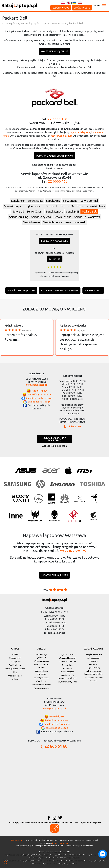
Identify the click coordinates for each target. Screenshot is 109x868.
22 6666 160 (57, 119)
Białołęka (22, 861)
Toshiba (76, 855)
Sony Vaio (83, 855)
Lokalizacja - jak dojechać (55, 439)
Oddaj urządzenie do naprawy (55, 156)
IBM (37, 855)
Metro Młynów (39, 391)
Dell (88, 855)
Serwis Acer (18, 201)
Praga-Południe (47, 861)
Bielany (28, 861)
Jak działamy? (93, 290)
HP (58, 855)
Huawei (31, 858)
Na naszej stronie (18, 840)
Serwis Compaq (13, 206)
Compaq (95, 855)
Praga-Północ (57, 861)
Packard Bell (89, 211)
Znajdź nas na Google (39, 402)
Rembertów (65, 861)
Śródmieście (73, 861)
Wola (70, 864)
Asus (17, 855)
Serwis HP (52, 206)
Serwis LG (18, 211)
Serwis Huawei (32, 222)
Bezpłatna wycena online (54, 241)
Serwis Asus (53, 201)
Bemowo (16, 861)
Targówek (81, 861)
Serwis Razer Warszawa (57, 222)
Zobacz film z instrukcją (54, 446)
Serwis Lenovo (54, 211)
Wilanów (35, 864)
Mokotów (34, 861)
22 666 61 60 (55, 259)
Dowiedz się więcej (60, 843)
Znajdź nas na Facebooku (39, 398)
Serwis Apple (35, 201)
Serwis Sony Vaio (41, 217)
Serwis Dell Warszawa (87, 217)
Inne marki (80, 222)
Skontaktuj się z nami (54, 575)
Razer (36, 858)
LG (91, 855)
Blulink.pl (76, 846)
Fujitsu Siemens (44, 855)
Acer (21, 855)
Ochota (40, 861)
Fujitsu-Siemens (34, 206)
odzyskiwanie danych (61, 136)
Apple (25, 855)
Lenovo (62, 855)
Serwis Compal (89, 201)
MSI (34, 855)
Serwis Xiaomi (35, 211)
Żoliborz (74, 864)
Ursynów (92, 861)
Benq (30, 855)
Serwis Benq (70, 201)
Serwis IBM (68, 206)
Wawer (97, 861)
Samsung (53, 855)
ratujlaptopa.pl (23, 846)
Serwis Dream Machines (91, 206)
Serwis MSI (72, 211)
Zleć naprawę (61, 8)
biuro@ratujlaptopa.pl (37, 385)
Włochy (65, 864)
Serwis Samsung (19, 217)
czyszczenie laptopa (80, 132)
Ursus (86, 861)
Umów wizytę (82, 8)
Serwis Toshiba (63, 217)
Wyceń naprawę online (54, 51)
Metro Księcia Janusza (39, 395)
